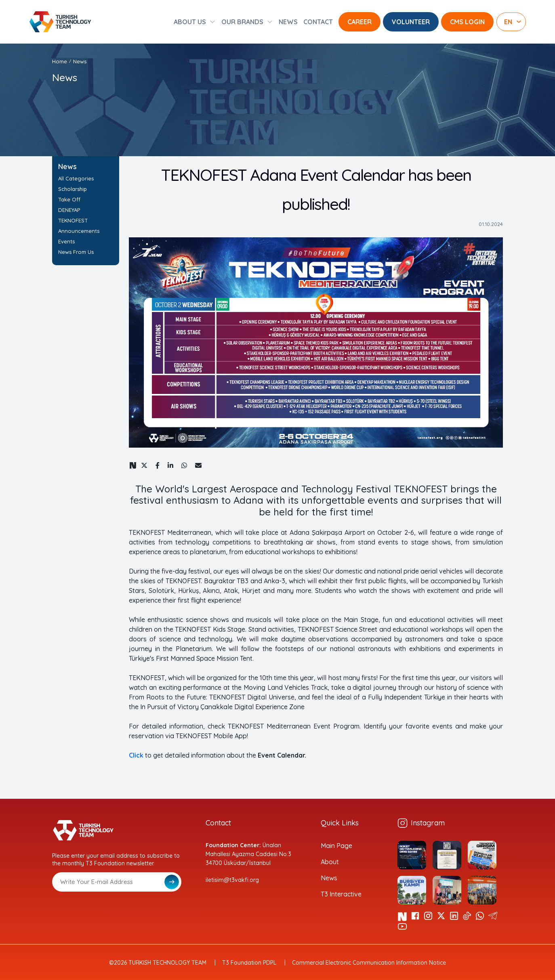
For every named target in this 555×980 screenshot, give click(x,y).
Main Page (336, 846)
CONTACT (318, 22)
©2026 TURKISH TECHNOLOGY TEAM (158, 963)
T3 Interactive (341, 894)
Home (60, 61)
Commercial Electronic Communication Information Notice (369, 963)
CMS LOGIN (467, 22)
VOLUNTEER (411, 22)
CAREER (359, 22)
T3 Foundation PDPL (249, 963)
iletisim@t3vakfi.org (232, 880)
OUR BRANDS (242, 22)
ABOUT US (190, 22)
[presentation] (114, 911)
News (80, 61)
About (330, 862)
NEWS (288, 22)
